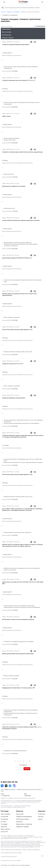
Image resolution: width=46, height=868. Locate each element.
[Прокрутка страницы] (42, 856)
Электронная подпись (23, 819)
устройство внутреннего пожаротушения (14, 398)
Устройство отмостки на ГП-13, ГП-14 (13, 364)
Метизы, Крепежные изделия (12, 138)
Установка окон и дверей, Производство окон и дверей (19, 642)
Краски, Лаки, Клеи (9, 174)
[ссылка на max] (14, 786)
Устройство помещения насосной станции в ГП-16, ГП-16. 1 (19, 80)
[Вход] (42, 2)
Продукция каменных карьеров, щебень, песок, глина (18, 352)
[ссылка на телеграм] (10, 786)
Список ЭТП (4, 832)
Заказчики (4, 827)
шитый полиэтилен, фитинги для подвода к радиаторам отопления (21, 220)
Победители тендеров (22, 827)
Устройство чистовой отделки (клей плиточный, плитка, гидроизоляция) (22, 152)
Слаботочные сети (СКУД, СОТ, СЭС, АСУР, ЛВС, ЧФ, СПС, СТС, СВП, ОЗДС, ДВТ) (23, 583)
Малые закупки (5, 829)
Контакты (41, 817)
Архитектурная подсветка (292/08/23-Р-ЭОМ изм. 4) (17, 258)
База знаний (20, 814)
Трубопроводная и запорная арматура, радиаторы (18, 243)
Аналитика (19, 822)
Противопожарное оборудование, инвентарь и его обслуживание (21, 423)
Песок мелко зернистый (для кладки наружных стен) (17, 330)
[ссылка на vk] (2, 786)
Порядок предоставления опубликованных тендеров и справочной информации (20, 850)
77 (30, 761)
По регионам (5, 819)
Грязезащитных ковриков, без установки (14, 186)
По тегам (3, 822)
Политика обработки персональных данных (11, 853)
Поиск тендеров (5, 814)
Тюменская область (7, 91)
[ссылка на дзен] (6, 786)
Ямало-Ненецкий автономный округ (12, 56)
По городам (4, 824)
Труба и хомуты (6, 116)
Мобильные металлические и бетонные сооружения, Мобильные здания (23, 462)
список (19, 861)
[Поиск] (3, 8)
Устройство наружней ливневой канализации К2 (16, 45)
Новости (40, 819)
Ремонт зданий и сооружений (12, 317)
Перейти (27, 769)
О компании (42, 814)
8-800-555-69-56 (9, 782)
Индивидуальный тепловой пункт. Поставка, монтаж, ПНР (19, 688)
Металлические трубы (10, 140)
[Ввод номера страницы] (19, 769)
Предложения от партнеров (24, 824)
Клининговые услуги (9, 208)
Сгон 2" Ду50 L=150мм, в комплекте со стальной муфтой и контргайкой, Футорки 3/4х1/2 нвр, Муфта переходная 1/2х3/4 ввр (22, 510)
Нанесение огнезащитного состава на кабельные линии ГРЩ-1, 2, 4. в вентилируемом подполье (22, 728)
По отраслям (5, 817)
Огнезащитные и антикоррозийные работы (15, 751)
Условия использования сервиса (9, 857)
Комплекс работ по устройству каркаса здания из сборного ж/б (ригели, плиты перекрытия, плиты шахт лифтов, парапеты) (22, 545)
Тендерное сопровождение (24, 817)
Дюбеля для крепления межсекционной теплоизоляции (18, 654)
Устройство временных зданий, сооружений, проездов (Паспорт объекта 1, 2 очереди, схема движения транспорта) (23, 436)
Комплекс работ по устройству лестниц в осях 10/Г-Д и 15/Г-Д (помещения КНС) (19, 295)
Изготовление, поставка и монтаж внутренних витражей (18, 619)
